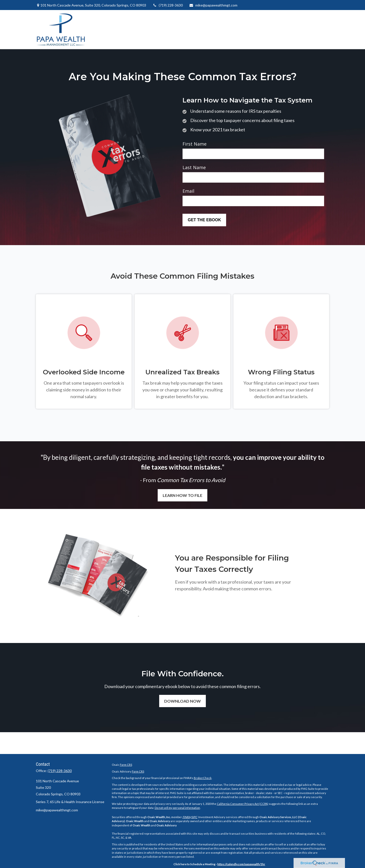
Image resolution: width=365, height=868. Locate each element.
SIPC (194, 817)
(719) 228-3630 (168, 5)
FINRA (186, 817)
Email (188, 191)
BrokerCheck (203, 778)
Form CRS (126, 765)
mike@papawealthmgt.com (213, 5)
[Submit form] (204, 220)
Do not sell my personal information (177, 808)
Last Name (194, 167)
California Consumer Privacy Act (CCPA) (243, 804)
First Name (195, 144)
